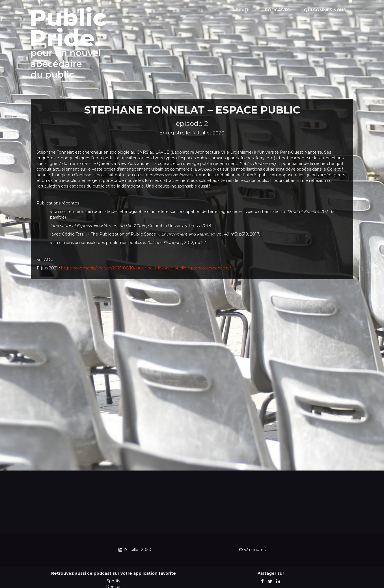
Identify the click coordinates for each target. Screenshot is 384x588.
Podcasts (277, 10)
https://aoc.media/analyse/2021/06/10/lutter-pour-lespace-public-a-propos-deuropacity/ (146, 268)
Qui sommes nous (325, 10)
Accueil (241, 10)
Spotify (114, 581)
